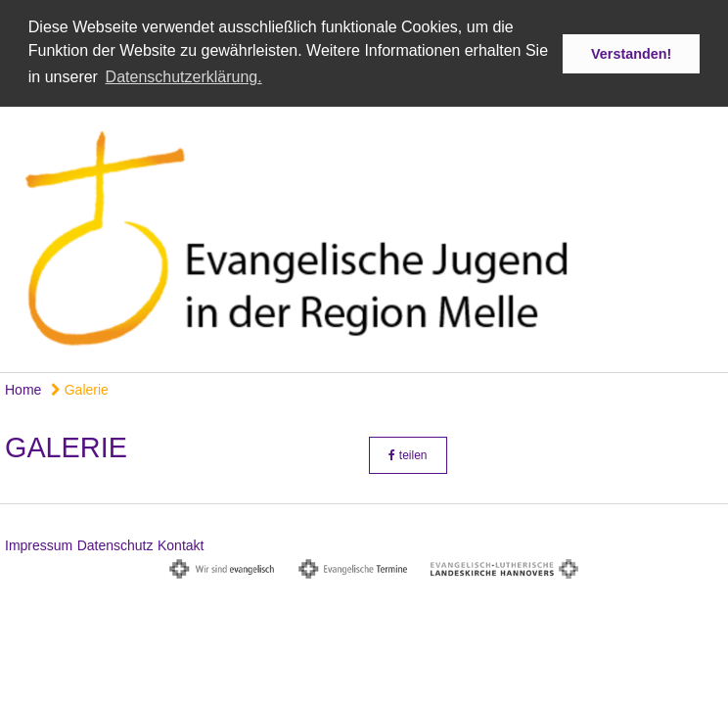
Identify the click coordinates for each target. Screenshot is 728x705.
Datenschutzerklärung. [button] (184, 77)
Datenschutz (115, 543)
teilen (408, 453)
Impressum (39, 543)
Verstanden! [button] (631, 54)
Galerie (80, 388)
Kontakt (181, 543)
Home (23, 388)
